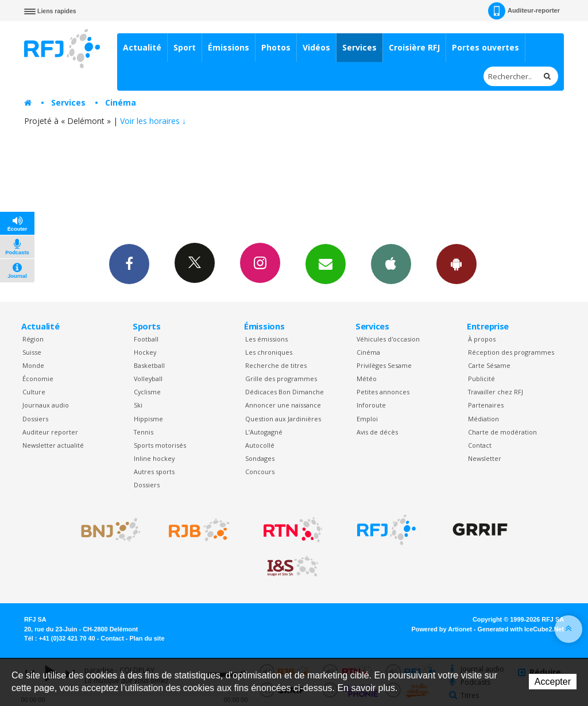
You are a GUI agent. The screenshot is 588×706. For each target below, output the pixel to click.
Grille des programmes (281, 379)
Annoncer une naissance (283, 405)
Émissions (229, 47)
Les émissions (266, 339)
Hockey (145, 352)
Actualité (142, 47)
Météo (367, 379)
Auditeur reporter (50, 432)
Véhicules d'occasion (388, 339)
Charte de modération (502, 432)
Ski (138, 405)
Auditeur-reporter (524, 11)
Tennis (144, 432)
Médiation (483, 419)
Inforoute (371, 405)
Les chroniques (269, 352)
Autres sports (154, 472)
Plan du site (147, 638)
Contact (480, 445)
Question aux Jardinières (283, 419)
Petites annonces (383, 392)
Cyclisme (147, 392)
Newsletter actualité (53, 445)
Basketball (149, 365)
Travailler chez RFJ (496, 392)
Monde (33, 365)
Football (146, 339)
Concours (260, 472)
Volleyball (148, 379)
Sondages (260, 458)
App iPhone (391, 263)
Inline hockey (154, 458)
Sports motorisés (160, 445)
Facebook (129, 263)
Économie (38, 379)
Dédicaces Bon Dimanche (285, 392)
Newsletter (485, 458)
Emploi (367, 419)
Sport (185, 47)
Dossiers (35, 419)
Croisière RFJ (414, 47)
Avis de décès (377, 432)
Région (33, 339)
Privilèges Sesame (384, 365)
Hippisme (148, 419)
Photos (276, 47)
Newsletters (326, 263)
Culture (34, 392)
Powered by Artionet (442, 629)
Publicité (481, 379)
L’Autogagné (264, 432)
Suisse (32, 352)
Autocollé (260, 445)
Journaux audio (46, 405)
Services (359, 47)
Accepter (553, 682)
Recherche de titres (276, 365)
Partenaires (486, 405)
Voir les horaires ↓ (153, 121)
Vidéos (316, 47)
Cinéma (121, 102)
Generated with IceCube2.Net (521, 629)
